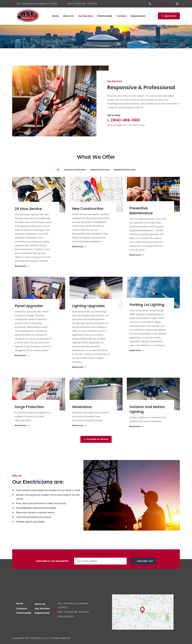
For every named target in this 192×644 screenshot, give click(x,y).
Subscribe (143, 561)
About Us (40, 604)
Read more (22, 266)
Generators (82, 407)
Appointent (169, 16)
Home (19, 603)
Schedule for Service (96, 439)
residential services (125, 170)
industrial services (100, 170)
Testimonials (24, 613)
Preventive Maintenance (141, 211)
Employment (42, 613)
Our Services (42, 609)
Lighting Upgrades (88, 306)
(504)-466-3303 (124, 120)
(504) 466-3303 (159, 4)
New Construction (88, 209)
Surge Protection (29, 407)
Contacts (22, 609)
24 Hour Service (28, 209)
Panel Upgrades (29, 306)
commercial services (75, 170)
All (58, 170)
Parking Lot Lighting (147, 305)
